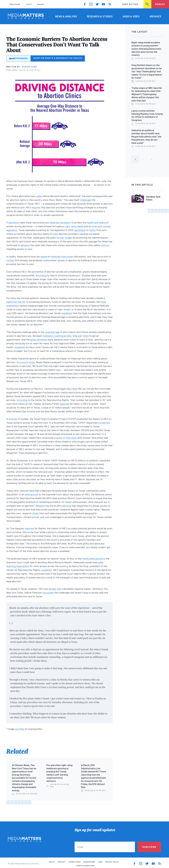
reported (65, 404)
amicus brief (31, 494)
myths (92, 230)
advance (25, 245)
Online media (15, 4)
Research (41, 506)
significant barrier (16, 302)
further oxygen (64, 238)
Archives (155, 16)
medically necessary (60, 222)
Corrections (74, 862)
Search (148, 4)
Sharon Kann (29, 67)
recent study (28, 362)
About (52, 862)
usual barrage (52, 332)
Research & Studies (100, 16)
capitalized (79, 230)
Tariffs (29, 4)
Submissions (89, 862)
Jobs (100, 862)
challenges (86, 200)
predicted (104, 423)
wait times (83, 336)
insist (55, 234)
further (11, 260)
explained (67, 313)
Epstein (40, 4)
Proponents (13, 222)
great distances (39, 340)
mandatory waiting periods (57, 336)
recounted (48, 593)
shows (35, 513)
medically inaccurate (62, 256)
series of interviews (66, 438)
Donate (160, 4)
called (40, 196)
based (44, 256)
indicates (66, 506)
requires (36, 207)
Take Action (130, 4)
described (72, 389)
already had (55, 589)
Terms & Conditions (85, 866)
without (105, 245)
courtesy (19, 729)
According (41, 275)
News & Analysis (66, 16)
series (14, 419)
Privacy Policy (112, 862)
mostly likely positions (94, 559)
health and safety (96, 222)
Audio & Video (131, 16)
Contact (62, 862)
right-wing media (74, 226)
